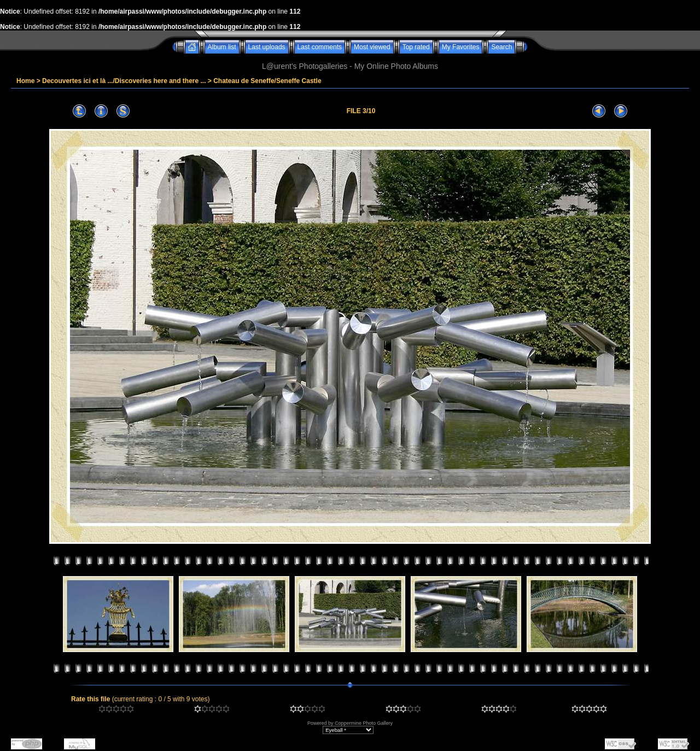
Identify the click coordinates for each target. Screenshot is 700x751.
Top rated (416, 47)
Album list (222, 47)
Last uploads (267, 47)
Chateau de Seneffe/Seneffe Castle (267, 81)
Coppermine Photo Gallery (364, 723)
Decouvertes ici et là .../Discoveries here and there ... (124, 81)
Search (501, 47)
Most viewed (372, 47)
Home (25, 81)
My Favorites (461, 47)
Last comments (320, 47)
